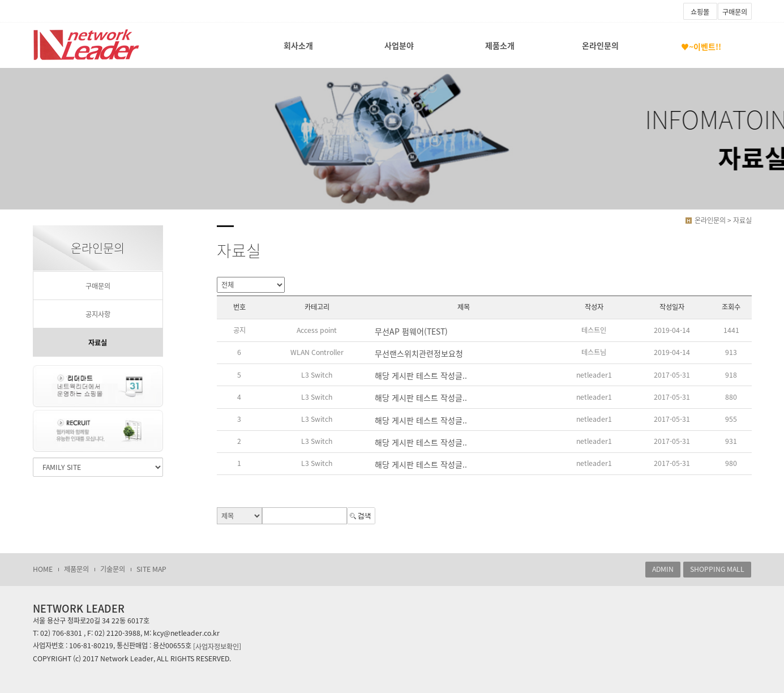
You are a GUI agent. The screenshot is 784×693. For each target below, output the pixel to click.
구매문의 (735, 12)
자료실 (98, 343)
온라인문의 (600, 45)
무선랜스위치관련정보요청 (419, 353)
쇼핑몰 (700, 12)
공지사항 (98, 314)
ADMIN (663, 569)
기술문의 (113, 569)
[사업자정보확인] (217, 646)
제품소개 (500, 45)
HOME (43, 569)
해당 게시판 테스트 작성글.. (421, 375)
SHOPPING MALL (717, 569)
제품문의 (76, 569)
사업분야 (399, 45)
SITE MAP (151, 569)
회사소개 (298, 45)
